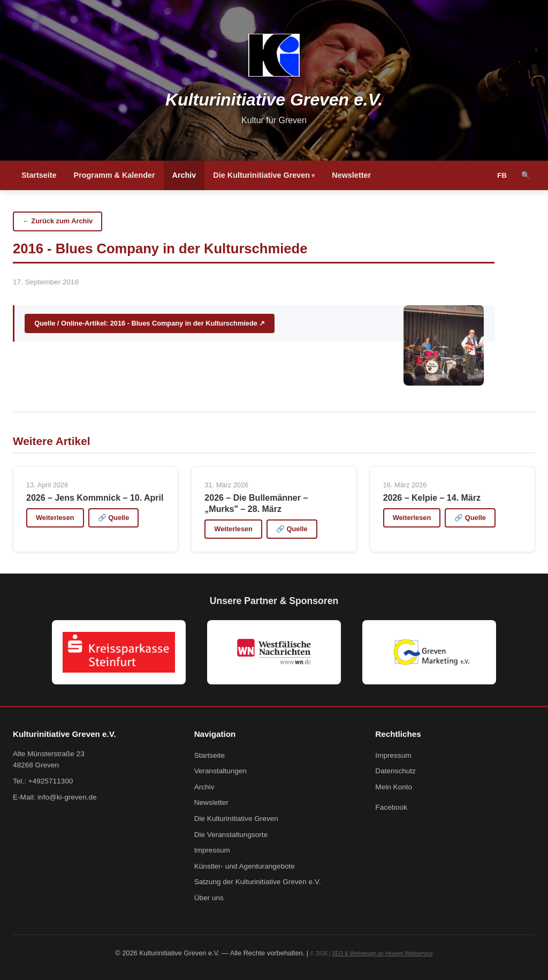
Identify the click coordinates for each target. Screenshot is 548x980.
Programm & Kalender (115, 175)
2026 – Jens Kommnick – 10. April (95, 498)
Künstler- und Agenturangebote (245, 866)
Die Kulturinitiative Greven (261, 175)
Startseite (39, 175)
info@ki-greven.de (67, 797)
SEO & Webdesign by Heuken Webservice (382, 953)
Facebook (391, 807)
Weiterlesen (55, 518)
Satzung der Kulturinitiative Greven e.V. (258, 882)
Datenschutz (395, 771)
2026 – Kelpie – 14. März (432, 498)
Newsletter (351, 175)
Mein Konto (394, 787)
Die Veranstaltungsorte (231, 835)
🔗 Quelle (114, 518)
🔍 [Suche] (526, 175)
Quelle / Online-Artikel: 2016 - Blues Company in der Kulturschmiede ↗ (150, 323)
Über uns (209, 898)
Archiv (184, 175)
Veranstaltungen (220, 771)
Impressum (212, 850)
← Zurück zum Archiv (58, 221)
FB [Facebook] (502, 175)
